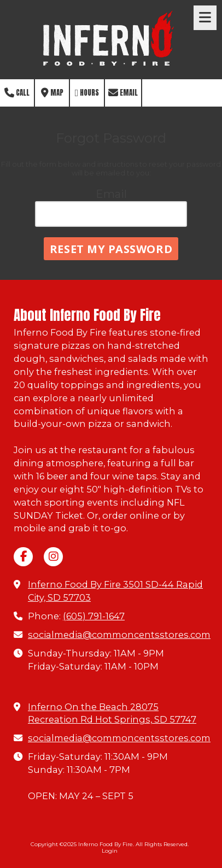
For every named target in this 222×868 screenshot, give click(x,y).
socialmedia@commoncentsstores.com (119, 635)
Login (110, 851)
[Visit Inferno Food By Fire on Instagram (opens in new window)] (53, 557)
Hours (87, 93)
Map (52, 93)
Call (17, 93)
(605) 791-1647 (94, 616)
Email (123, 93)
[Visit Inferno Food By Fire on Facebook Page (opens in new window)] (23, 557)
